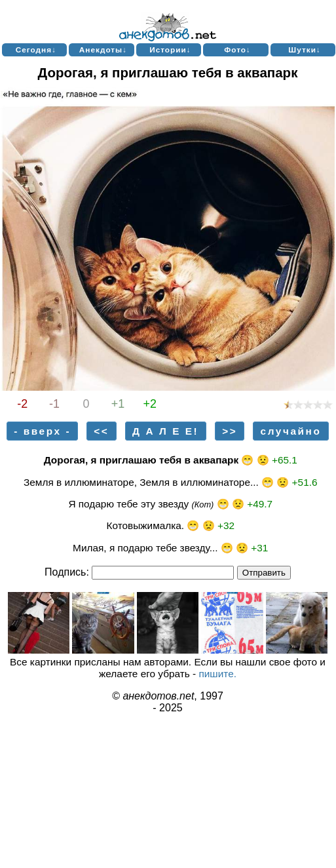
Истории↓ (170, 49)
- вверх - (42, 431)
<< (101, 431)
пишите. (217, 674)
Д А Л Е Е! (165, 431)
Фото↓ (237, 49)
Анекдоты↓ (103, 49)
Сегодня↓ (36, 49)
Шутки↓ (305, 49)
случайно (291, 431)
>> (230, 431)
